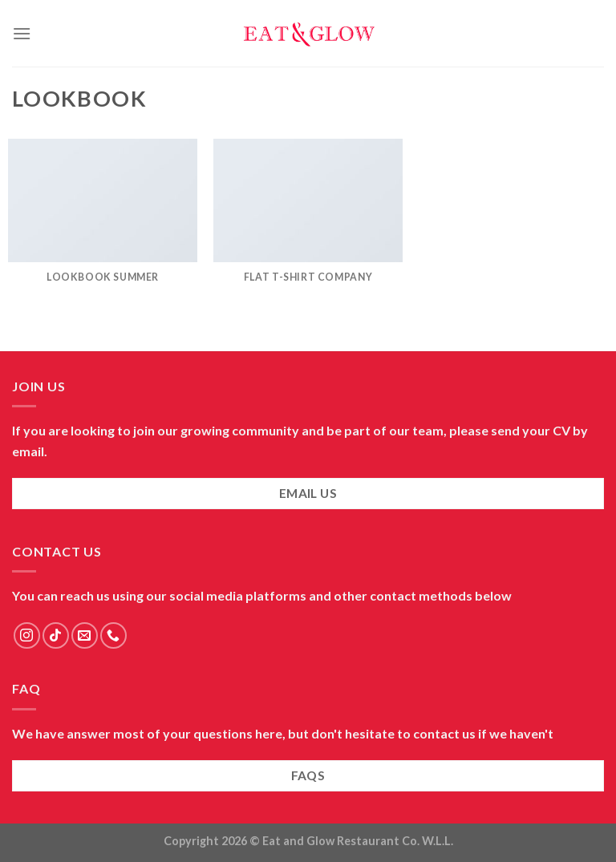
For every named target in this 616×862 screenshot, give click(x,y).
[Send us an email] (85, 635)
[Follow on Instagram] (27, 635)
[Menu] (22, 33)
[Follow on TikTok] (56, 635)
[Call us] (113, 635)
